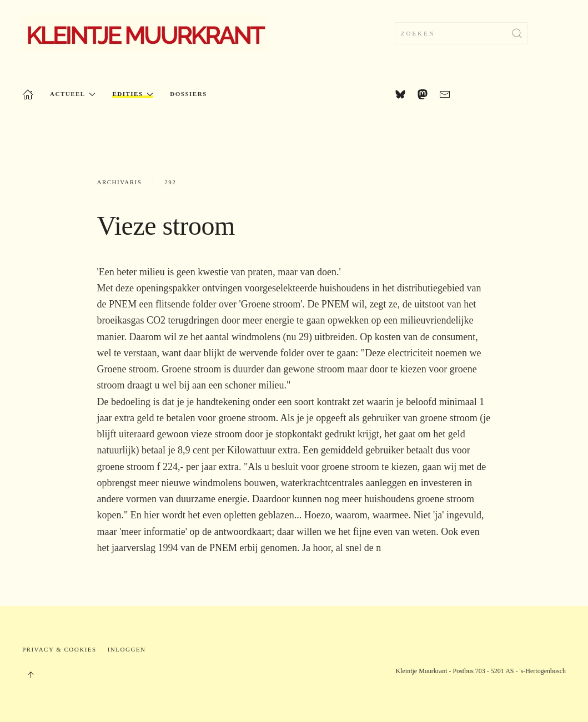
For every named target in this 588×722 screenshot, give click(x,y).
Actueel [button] (73, 94)
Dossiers (188, 94)
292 (170, 182)
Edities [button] (133, 94)
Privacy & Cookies (59, 649)
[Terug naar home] (145, 33)
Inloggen (127, 649)
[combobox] (461, 33)
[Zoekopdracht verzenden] (517, 33)
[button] (31, 675)
